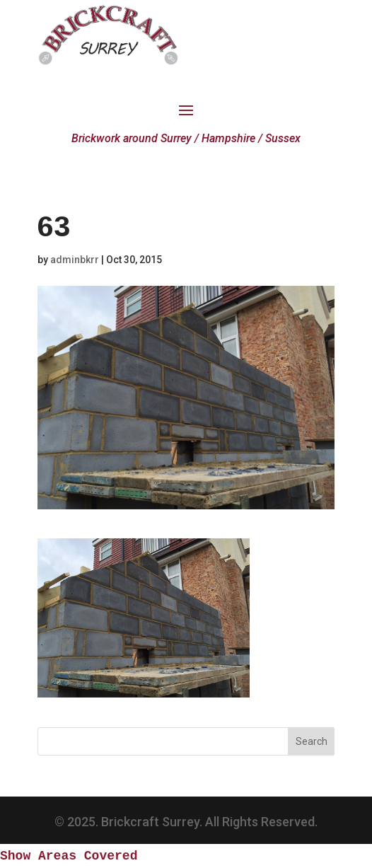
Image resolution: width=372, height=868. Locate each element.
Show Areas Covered (69, 856)
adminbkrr (75, 260)
